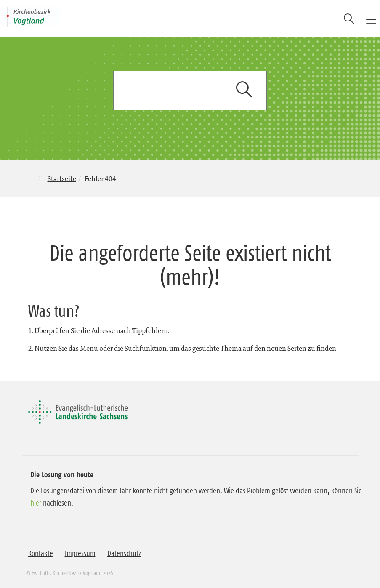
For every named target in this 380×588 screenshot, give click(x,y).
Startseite (62, 178)
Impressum (80, 553)
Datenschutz (124, 553)
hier (36, 503)
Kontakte (41, 553)
